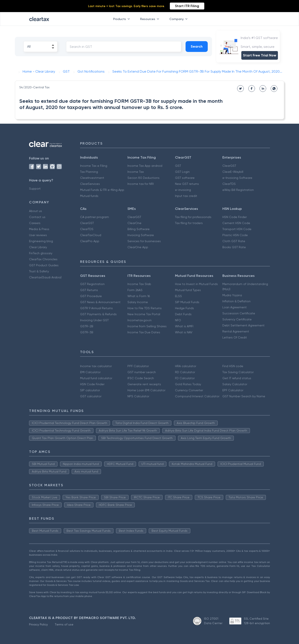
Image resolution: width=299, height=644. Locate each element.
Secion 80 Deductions (143, 178)
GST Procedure (91, 296)
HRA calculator (186, 366)
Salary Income (138, 302)
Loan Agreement (235, 307)
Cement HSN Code (236, 223)
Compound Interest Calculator (197, 396)
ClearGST (229, 166)
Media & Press (39, 229)
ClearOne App (138, 247)
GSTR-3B (87, 332)
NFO (178, 320)
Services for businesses (144, 241)
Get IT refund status (237, 378)
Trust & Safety (39, 271)
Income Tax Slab (139, 284)
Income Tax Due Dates (144, 332)
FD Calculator (185, 378)
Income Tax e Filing (94, 166)
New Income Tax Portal (144, 314)
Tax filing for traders (189, 223)
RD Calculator (185, 372)
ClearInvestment (92, 178)
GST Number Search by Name (244, 396)
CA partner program (95, 217)
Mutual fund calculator (96, 378)
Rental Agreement (236, 331)
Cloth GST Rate (234, 241)
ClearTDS (229, 184)
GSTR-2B (87, 326)
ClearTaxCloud (91, 235)
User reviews (38, 235)
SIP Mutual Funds (187, 302)
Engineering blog (41, 241)
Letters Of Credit (235, 337)
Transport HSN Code (237, 229)
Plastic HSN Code (235, 235)
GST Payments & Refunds (98, 314)
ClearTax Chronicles (43, 259)
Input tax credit (186, 196)
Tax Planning (89, 172)
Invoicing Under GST (94, 320)
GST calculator (91, 396)
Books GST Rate (234, 247)
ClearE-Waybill (233, 172)
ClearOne (134, 223)
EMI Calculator (90, 372)
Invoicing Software (141, 235)
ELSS (178, 296)
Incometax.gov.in (139, 320)
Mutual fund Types (188, 290)
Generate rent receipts (144, 384)
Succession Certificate (239, 313)
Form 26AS (135, 290)
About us (36, 211)
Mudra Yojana (232, 295)
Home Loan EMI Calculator (146, 390)
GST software (185, 178)
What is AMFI (184, 326)
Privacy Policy (38, 624)
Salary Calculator (235, 384)
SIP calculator (90, 390)
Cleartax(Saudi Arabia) (45, 277)
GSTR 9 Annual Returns (96, 308)
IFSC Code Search (141, 378)
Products (122, 19)
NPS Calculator (138, 396)
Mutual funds (89, 196)
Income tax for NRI (141, 184)
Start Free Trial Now (260, 55)
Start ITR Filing (187, 6)
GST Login (182, 172)
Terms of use (64, 624)
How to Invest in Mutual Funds (196, 284)
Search (197, 46)
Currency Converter (189, 390)
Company (179, 19)
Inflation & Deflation (236, 301)
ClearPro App (90, 241)
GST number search (142, 372)
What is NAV (184, 332)
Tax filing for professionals (193, 217)
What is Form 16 (139, 296)
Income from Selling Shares (147, 326)
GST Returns (89, 290)
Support (35, 189)
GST (178, 166)
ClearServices (90, 184)
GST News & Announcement (100, 302)
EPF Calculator (233, 390)
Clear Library (38, 247)
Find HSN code (233, 366)
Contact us (37, 217)
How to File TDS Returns (145, 308)
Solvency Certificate (237, 319)
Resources (150, 19)
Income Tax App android (145, 166)
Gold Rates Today (188, 384)
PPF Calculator (138, 366)
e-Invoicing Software (237, 178)
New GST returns (187, 184)
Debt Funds (183, 314)
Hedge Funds (184, 308)
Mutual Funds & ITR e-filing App (102, 190)
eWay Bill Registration (238, 190)
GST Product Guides (44, 265)
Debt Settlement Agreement (243, 325)
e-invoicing (183, 190)
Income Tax (136, 172)
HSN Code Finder (235, 217)
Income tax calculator (96, 366)
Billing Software (139, 229)
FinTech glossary (41, 253)
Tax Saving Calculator (238, 372)
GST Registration (92, 284)
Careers (35, 223)
